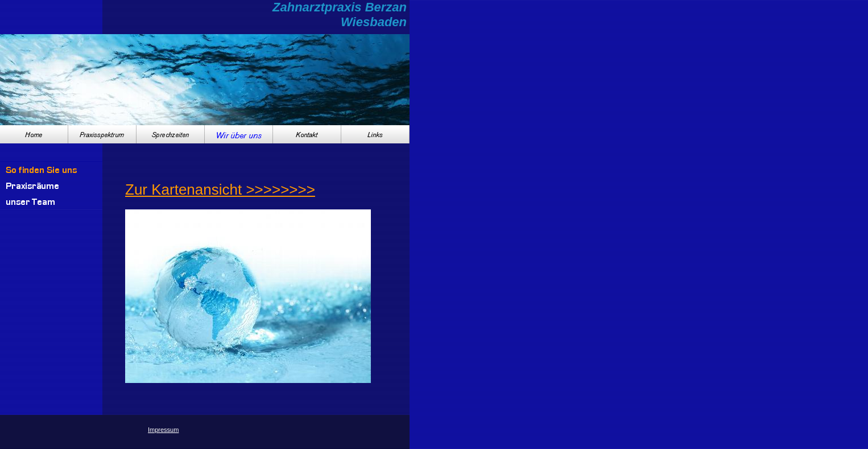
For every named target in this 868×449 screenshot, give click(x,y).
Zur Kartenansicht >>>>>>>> (220, 190)
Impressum (163, 430)
